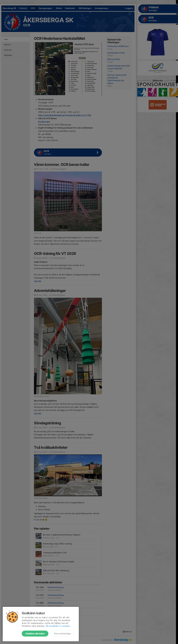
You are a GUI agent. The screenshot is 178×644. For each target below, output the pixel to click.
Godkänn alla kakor (35, 634)
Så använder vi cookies (58, 626)
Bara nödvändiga (62, 634)
